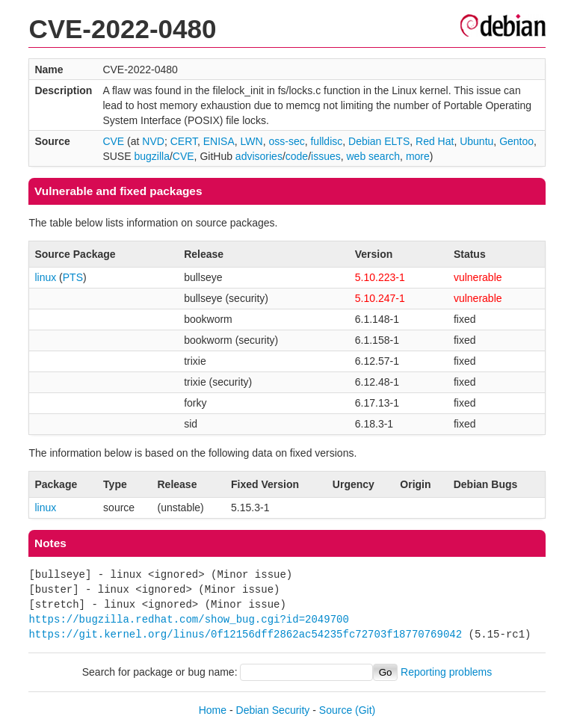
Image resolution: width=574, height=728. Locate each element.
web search (374, 156)
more (418, 156)
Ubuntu (476, 141)
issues (326, 156)
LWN (252, 141)
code (297, 156)
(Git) (365, 710)
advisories (259, 156)
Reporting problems (446, 672)
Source (336, 710)
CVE (113, 141)
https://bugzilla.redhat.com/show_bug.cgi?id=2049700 (188, 619)
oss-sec (286, 141)
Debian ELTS (379, 141)
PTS (73, 277)
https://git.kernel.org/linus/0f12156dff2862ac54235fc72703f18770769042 (245, 634)
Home (213, 710)
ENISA (219, 141)
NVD (153, 141)
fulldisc (326, 141)
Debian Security (273, 710)
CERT (184, 141)
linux (45, 277)
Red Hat (435, 141)
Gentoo (516, 141)
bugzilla (151, 156)
